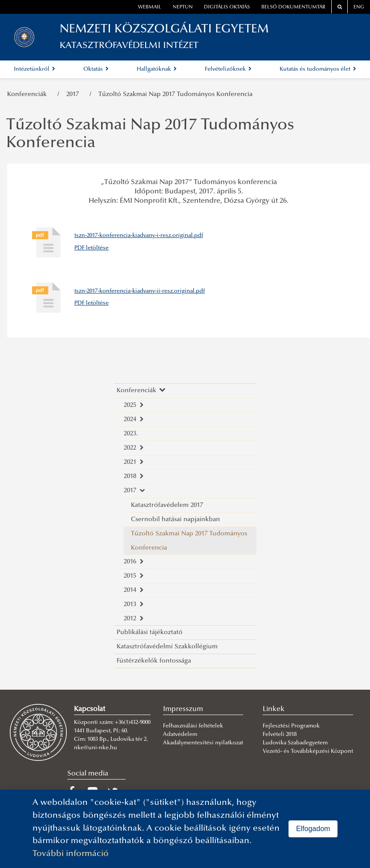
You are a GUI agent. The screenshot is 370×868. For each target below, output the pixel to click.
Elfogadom (313, 829)
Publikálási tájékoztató (150, 633)
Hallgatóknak (157, 69)
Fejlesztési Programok (291, 726)
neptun (183, 7)
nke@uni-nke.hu (96, 748)
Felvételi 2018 (280, 735)
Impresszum (183, 709)
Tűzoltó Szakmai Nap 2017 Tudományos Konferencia (175, 94)
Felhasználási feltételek (193, 726)
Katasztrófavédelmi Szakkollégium (167, 647)
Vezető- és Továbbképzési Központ (308, 751)
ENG (359, 7)
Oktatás (96, 69)
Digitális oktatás (227, 7)
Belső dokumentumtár (293, 7)
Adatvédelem (180, 735)
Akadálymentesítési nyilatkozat (203, 743)
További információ (71, 854)
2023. (131, 434)
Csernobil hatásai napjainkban (175, 520)
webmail (150, 7)
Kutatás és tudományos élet (318, 69)
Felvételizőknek (228, 69)
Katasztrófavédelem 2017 (167, 505)
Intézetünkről (35, 69)
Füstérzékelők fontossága (154, 661)
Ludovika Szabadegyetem (295, 743)
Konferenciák (29, 94)
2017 (74, 94)
